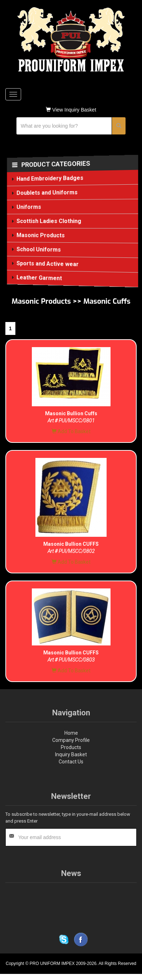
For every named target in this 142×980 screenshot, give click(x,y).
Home (71, 733)
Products (71, 747)
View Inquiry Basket (71, 110)
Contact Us (71, 762)
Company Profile (71, 740)
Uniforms (29, 207)
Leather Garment (40, 278)
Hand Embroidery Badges (50, 178)
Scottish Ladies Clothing (49, 221)
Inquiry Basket (71, 754)
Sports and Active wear (48, 264)
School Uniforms (39, 249)
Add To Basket (71, 431)
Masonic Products (41, 235)
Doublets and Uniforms (47, 193)
